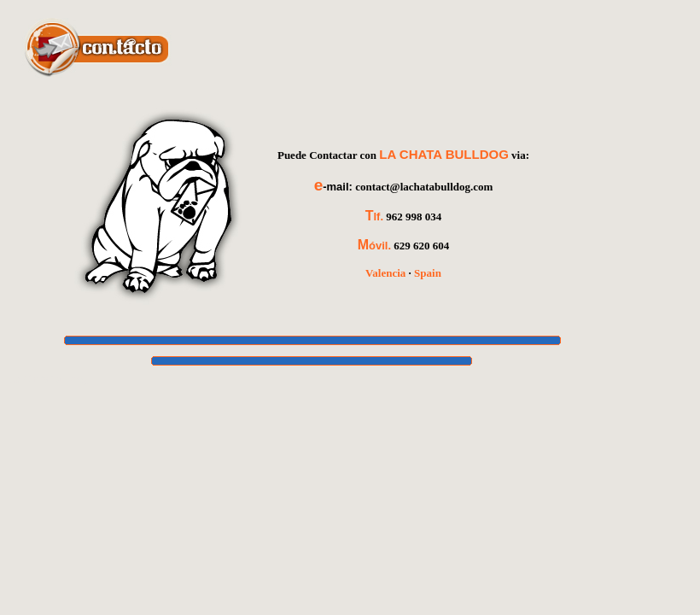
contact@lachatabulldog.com (424, 187)
